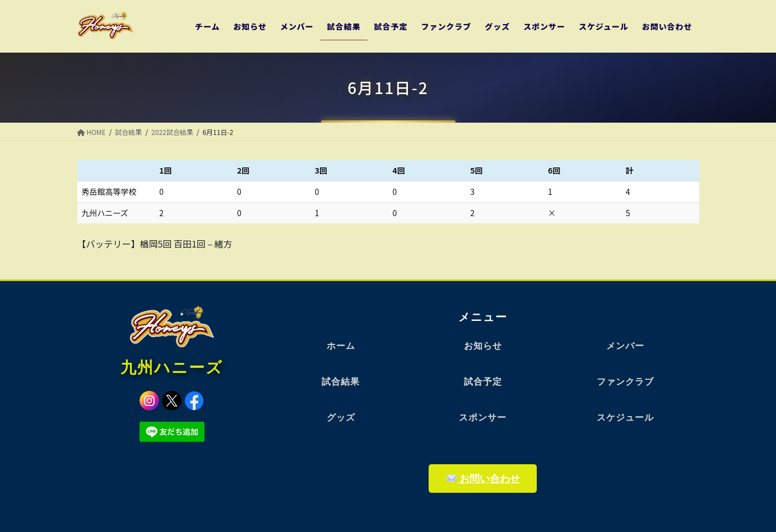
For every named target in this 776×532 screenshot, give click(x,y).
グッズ (341, 417)
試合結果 (341, 382)
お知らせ (483, 346)
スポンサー (483, 417)
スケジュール (625, 417)
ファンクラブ (625, 382)
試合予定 (483, 382)
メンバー (625, 346)
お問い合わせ (484, 479)
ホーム (341, 346)
